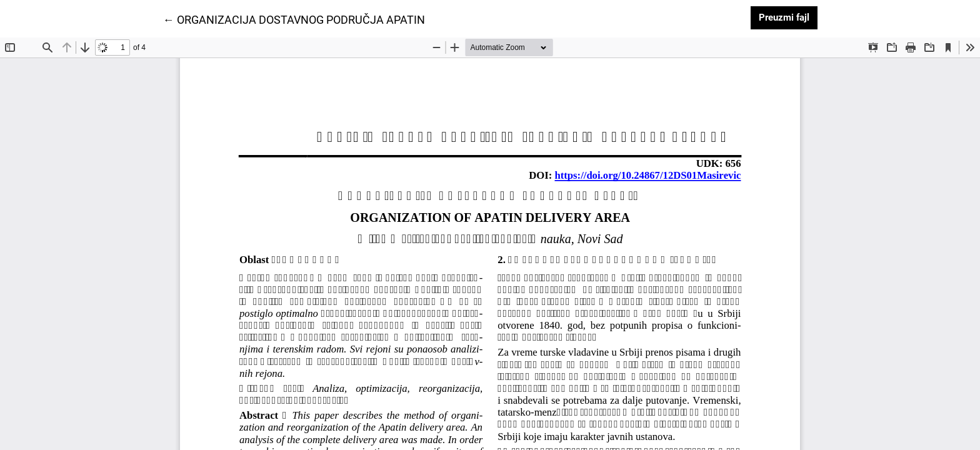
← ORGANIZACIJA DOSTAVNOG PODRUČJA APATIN (294, 19)
